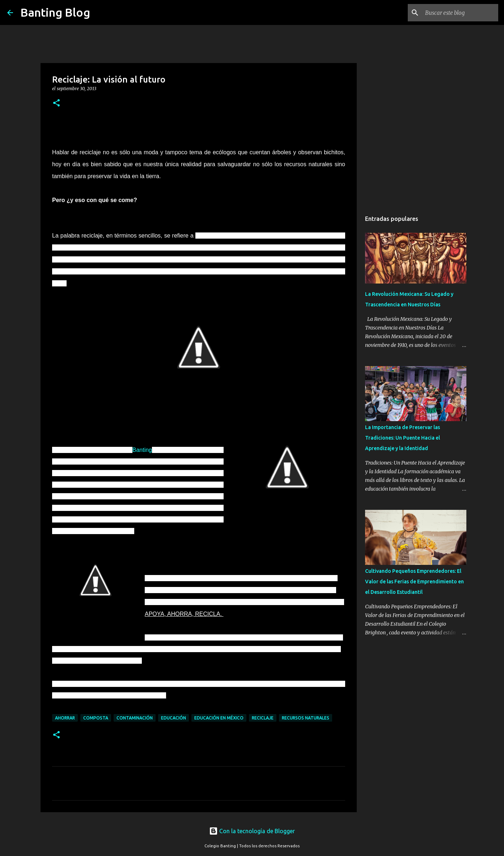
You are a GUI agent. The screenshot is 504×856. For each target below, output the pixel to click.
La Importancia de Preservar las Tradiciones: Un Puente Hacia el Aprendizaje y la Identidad (403, 438)
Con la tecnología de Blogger (252, 831)
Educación (173, 718)
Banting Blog (55, 12)
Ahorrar (65, 718)
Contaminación (135, 718)
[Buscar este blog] (460, 13)
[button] (56, 103)
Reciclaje (263, 718)
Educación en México (219, 718)
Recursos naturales (306, 718)
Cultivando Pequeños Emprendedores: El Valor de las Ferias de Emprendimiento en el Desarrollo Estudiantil (414, 582)
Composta (96, 718)
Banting (142, 450)
